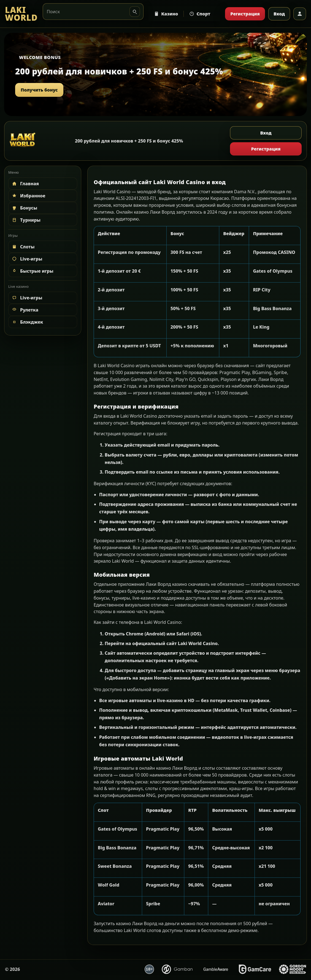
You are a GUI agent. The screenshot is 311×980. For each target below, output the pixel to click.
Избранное (28, 196)
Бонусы (24, 208)
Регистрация (245, 14)
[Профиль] (300, 14)
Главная (25, 184)
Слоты (23, 247)
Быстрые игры (32, 271)
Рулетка (25, 310)
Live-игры (27, 259)
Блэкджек (27, 322)
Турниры (26, 220)
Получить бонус (39, 90)
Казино (166, 14)
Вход (279, 14)
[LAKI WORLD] (21, 14)
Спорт (200, 14)
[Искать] (135, 12)
